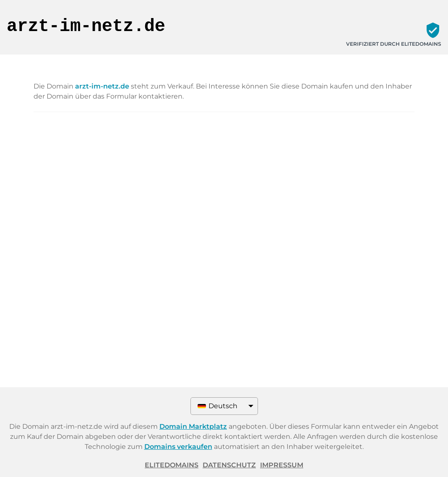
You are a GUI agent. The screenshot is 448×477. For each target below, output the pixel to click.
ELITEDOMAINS (172, 465)
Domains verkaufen (178, 447)
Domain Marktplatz (193, 426)
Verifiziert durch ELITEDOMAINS (394, 44)
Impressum (282, 465)
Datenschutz (229, 465)
